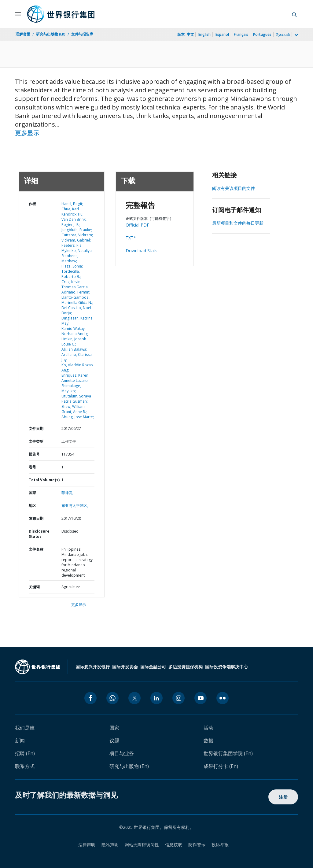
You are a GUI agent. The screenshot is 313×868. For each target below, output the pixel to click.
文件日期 (36, 428)
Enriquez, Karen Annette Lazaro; (75, 378)
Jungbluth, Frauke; (77, 230)
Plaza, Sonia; (72, 266)
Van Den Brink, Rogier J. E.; (74, 222)
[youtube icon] (201, 698)
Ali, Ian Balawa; (74, 349)
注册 (283, 797)
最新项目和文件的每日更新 (238, 223)
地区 (32, 506)
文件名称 (36, 549)
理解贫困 (23, 34)
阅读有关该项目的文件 (234, 188)
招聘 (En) (25, 753)
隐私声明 (110, 845)
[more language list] (296, 35)
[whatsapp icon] (112, 698)
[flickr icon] (223, 698)
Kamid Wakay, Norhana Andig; (75, 331)
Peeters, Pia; (72, 245)
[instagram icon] (179, 698)
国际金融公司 (153, 667)
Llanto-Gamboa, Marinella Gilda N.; (77, 300)
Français (241, 34)
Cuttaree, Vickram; (77, 235)
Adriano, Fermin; (76, 292)
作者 (32, 204)
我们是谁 (25, 728)
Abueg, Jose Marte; (78, 417)
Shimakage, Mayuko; (71, 388)
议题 (114, 741)
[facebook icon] (90, 698)
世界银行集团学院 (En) (228, 753)
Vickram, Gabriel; (76, 240)
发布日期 (36, 518)
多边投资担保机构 (186, 667)
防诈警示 (197, 845)
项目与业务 (122, 753)
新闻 (20, 741)
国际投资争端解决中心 (226, 667)
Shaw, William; (74, 406)
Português (262, 34)
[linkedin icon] (156, 698)
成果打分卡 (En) (221, 766)
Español (222, 34)
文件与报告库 (82, 34)
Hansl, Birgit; (72, 204)
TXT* (131, 238)
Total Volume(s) (44, 480)
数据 (208, 741)
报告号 (34, 454)
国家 (32, 493)
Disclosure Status (39, 534)
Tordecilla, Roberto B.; (71, 274)
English (204, 34)
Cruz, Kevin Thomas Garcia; (75, 284)
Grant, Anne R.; (74, 412)
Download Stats (142, 251)
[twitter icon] (134, 698)
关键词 (34, 587)
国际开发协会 (125, 667)
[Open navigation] (18, 14)
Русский (283, 34)
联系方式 (25, 766)
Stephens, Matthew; (70, 258)
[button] (294, 14)
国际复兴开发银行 (93, 667)
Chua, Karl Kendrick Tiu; (72, 212)
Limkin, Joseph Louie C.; (74, 342)
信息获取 (174, 845)
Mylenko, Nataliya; (77, 251)
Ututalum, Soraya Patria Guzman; (76, 399)
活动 (208, 728)
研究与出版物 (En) (51, 34)
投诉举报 (220, 845)
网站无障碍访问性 (142, 845)
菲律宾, (67, 493)
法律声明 (87, 845)
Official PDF (137, 225)
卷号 (32, 467)
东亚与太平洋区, (75, 506)
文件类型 (36, 441)
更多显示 (27, 133)
